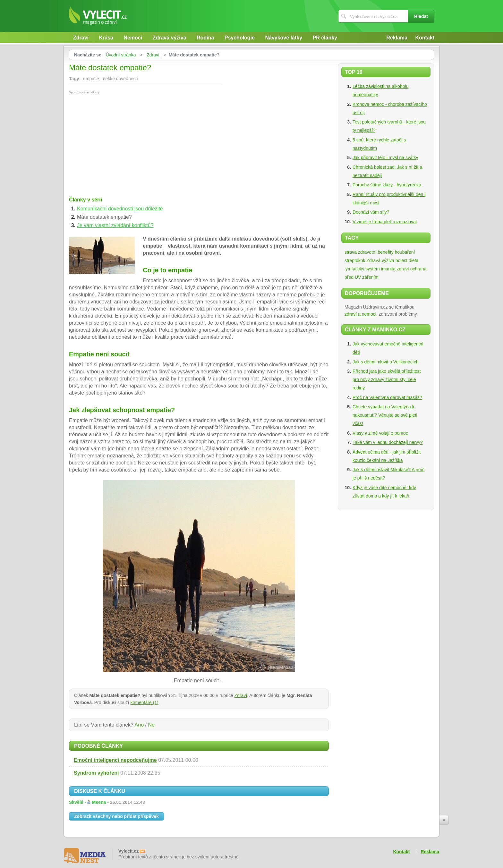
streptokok (355, 260)
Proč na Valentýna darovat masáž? (387, 397)
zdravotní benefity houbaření (386, 252)
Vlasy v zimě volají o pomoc (380, 433)
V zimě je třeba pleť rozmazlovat (385, 222)
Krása (106, 38)
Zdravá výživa (170, 38)
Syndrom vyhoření (96, 773)
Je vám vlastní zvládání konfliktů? (115, 225)
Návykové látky (284, 38)
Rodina (205, 38)
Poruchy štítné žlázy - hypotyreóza (387, 185)
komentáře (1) (145, 702)
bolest (401, 260)
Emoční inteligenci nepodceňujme (115, 760)
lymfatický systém (362, 269)
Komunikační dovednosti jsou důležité (120, 209)
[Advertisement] (123, 142)
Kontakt (425, 38)
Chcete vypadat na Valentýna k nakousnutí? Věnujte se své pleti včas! (385, 415)
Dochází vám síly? (371, 212)
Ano (139, 725)
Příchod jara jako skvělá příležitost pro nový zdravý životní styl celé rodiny (387, 379)
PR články (325, 38)
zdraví (403, 269)
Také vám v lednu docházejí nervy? (388, 442)
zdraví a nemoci (360, 314)
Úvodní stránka (121, 55)
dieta (413, 260)
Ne (151, 725)
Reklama (397, 38)
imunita (388, 269)
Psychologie (240, 38)
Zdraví (81, 38)
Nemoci (133, 38)
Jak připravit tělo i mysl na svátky (385, 157)
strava (351, 252)
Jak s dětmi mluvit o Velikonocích (385, 362)
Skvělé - (107, 802)
